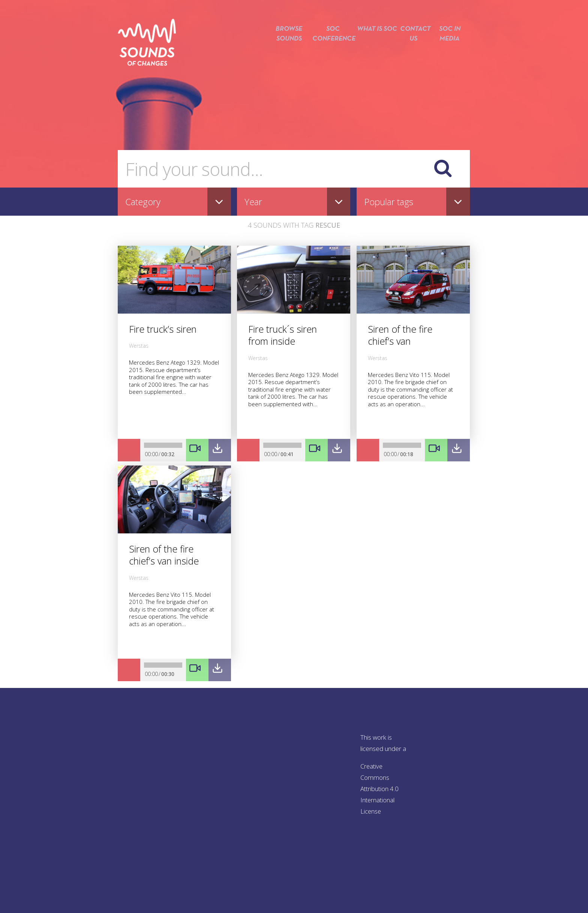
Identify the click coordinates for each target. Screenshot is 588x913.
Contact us (412, 48)
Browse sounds (283, 48)
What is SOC (374, 48)
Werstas (139, 346)
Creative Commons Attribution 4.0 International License (380, 789)
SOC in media (450, 48)
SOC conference (328, 48)
